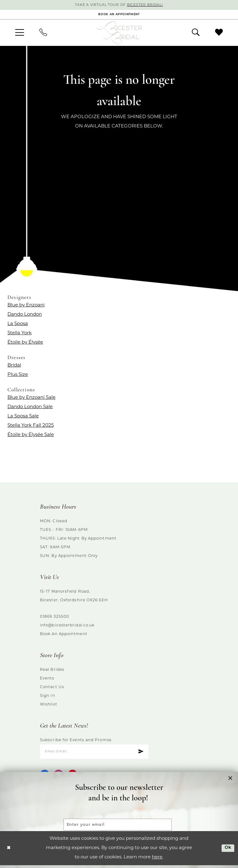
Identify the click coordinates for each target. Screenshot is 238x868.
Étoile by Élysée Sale (31, 436)
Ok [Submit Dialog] (227, 850)
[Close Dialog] (9, 851)
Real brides (52, 671)
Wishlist (49, 706)
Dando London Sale (30, 408)
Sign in (48, 697)
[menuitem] (20, 34)
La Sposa (18, 325)
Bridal (14, 367)
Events (47, 680)
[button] (20, 34)
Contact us (52, 689)
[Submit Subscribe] (140, 754)
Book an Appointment (64, 636)
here (157, 860)
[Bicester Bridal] (119, 34)
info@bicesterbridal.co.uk (67, 627)
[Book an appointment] (119, 15)
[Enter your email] (118, 822)
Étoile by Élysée (25, 344)
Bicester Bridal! (148, 5)
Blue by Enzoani (26, 307)
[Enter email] (94, 754)
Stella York (20, 334)
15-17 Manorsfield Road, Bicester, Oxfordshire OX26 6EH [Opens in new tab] (74, 598)
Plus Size (18, 376)
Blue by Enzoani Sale (31, 399)
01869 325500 (55, 618)
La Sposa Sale (23, 418)
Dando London (25, 316)
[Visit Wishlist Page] (219, 34)
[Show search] (196, 34)
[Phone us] (43, 34)
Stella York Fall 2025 (31, 427)
